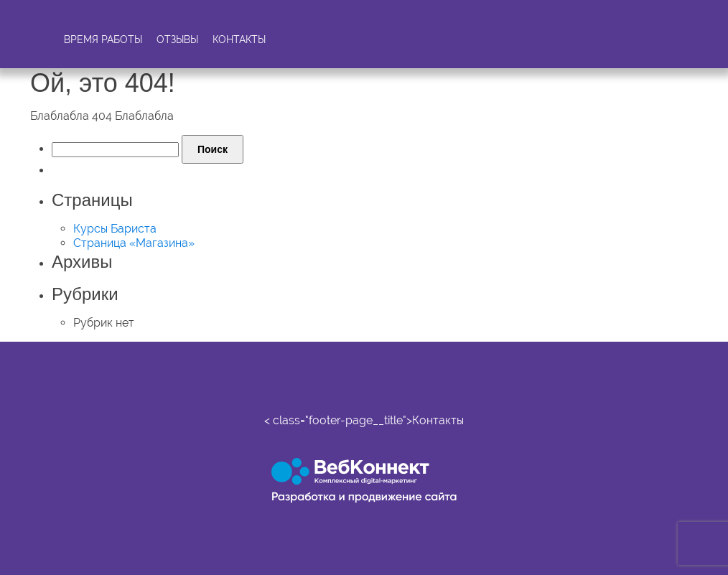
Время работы (103, 39)
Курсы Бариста (115, 229)
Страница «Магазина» (134, 243)
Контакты (239, 39)
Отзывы (177, 39)
